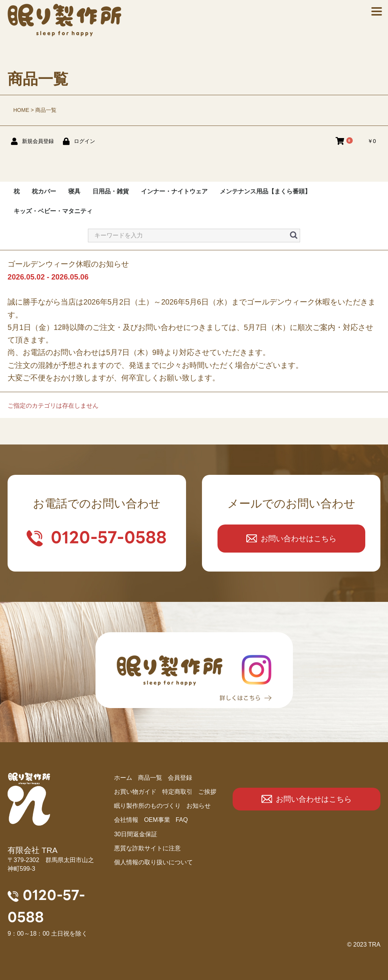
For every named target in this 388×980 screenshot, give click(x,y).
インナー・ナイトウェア (174, 191)
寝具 (74, 191)
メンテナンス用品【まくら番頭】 (265, 191)
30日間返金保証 (136, 834)
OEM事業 (157, 820)
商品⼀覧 (150, 778)
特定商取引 (177, 792)
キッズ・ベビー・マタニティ (53, 211)
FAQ (182, 820)
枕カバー (44, 191)
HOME (21, 110)
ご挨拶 (207, 792)
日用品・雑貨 (111, 191)
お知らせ (199, 806)
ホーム (123, 778)
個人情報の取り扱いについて (153, 862)
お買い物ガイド (135, 792)
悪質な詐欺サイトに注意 (147, 848)
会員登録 (180, 778)
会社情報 (126, 820)
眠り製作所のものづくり (147, 806)
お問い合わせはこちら (299, 539)
